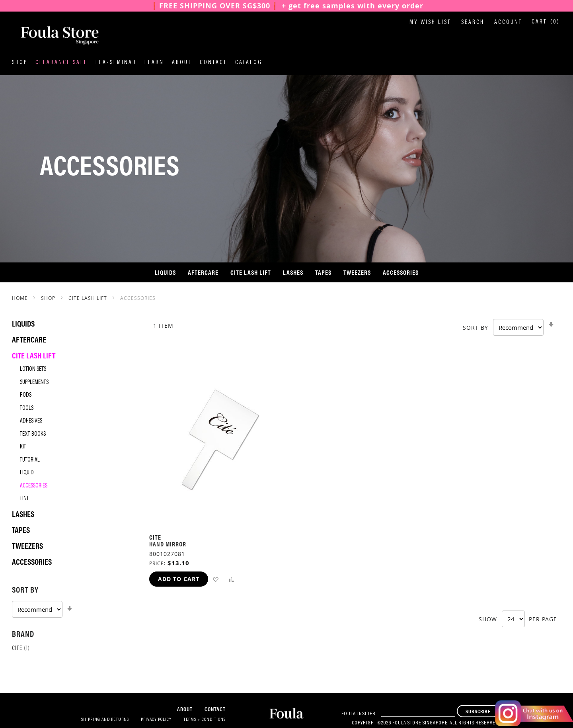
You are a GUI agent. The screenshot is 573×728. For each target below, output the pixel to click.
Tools (27, 408)
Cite (21, 649)
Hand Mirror (168, 544)
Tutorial (30, 460)
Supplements (34, 383)
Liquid (27, 473)
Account (508, 23)
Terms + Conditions (205, 720)
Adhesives (31, 421)
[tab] (73, 601)
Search (473, 23)
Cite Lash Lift (89, 298)
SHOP (49, 298)
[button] (215, 579)
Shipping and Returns (105, 720)
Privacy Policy (156, 720)
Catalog (249, 63)
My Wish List (430, 23)
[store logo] (52, 35)
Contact (213, 63)
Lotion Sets (33, 369)
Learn (154, 63)
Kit (23, 447)
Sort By (476, 328)
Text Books (33, 434)
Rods (26, 395)
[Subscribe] (478, 711)
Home (21, 298)
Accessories (34, 486)
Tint (24, 499)
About (182, 63)
